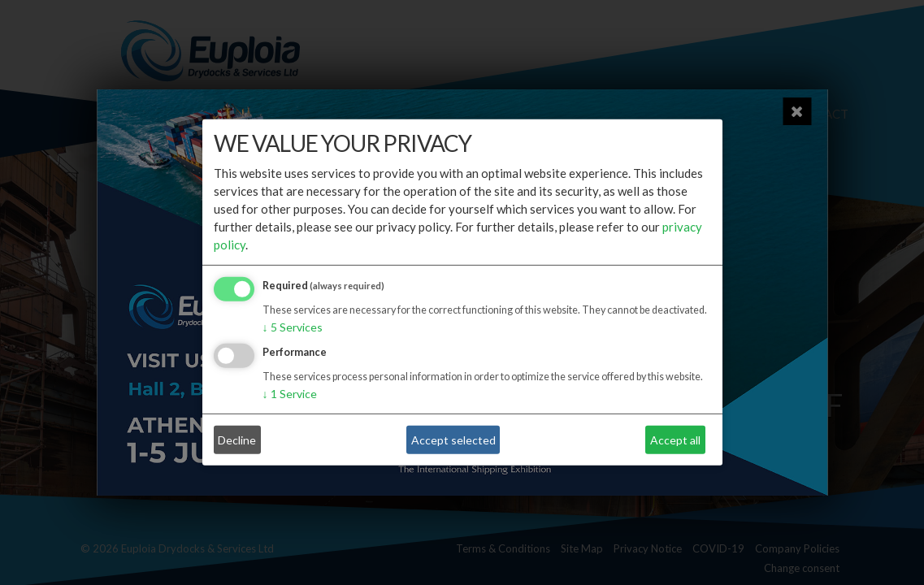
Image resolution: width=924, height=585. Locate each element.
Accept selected (453, 440)
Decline (237, 440)
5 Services (293, 327)
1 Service (290, 394)
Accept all (675, 440)
